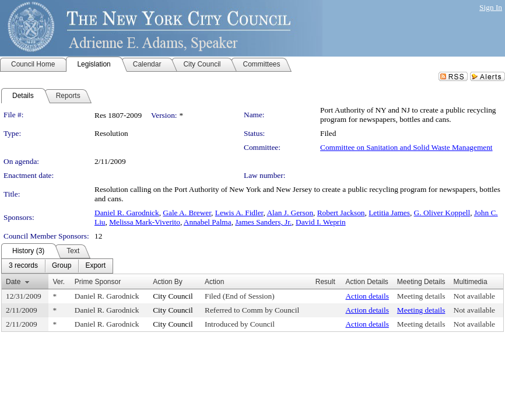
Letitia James (389, 213)
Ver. (59, 282)
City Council (173, 296)
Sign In (491, 7)
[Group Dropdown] (62, 266)
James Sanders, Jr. (263, 222)
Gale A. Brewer (187, 213)
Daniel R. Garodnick (127, 213)
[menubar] (57, 266)
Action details (367, 296)
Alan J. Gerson (290, 213)
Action (214, 282)
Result (325, 282)
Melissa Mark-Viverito (145, 222)
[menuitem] (23, 266)
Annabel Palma (208, 222)
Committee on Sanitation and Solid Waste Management (406, 147)
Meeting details (421, 296)
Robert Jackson (341, 213)
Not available (474, 296)
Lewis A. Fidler (239, 213)
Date (13, 282)
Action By (168, 282)
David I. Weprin (321, 222)
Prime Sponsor (98, 282)
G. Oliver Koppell (442, 213)
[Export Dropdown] (95, 266)
